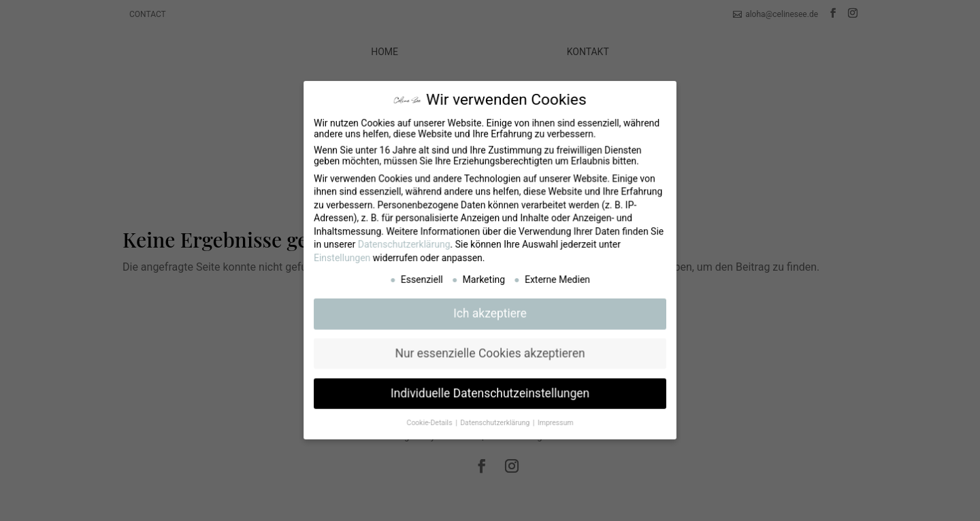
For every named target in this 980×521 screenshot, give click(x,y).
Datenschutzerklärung (406, 245)
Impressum (555, 420)
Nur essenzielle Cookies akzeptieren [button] (490, 352)
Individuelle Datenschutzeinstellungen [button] (490, 391)
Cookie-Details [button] (431, 420)
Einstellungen (344, 258)
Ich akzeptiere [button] (490, 313)
